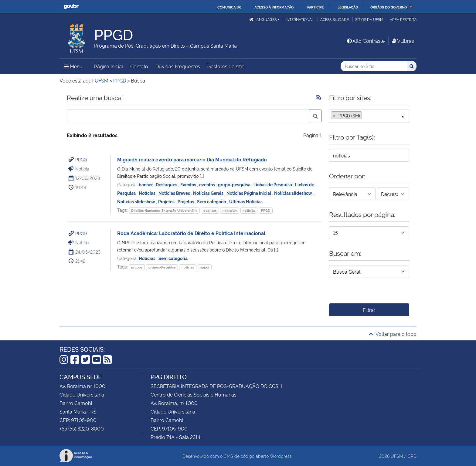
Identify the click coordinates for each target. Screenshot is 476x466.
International (300, 19)
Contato (139, 66)
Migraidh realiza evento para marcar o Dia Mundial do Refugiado (192, 159)
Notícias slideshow (294, 193)
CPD (412, 456)
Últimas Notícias (246, 201)
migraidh (230, 210)
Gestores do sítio (226, 66)
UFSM (397, 456)
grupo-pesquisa (235, 184)
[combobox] (369, 116)
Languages (263, 19)
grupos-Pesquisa (162, 267)
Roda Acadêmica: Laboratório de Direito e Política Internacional (191, 233)
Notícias (148, 193)
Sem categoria (212, 201)
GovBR (71, 7)
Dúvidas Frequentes (178, 66)
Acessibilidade (335, 19)
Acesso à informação (274, 7)
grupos (137, 267)
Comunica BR (229, 7)
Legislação (348, 7)
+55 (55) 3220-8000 (82, 428)
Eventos (189, 184)
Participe (316, 7)
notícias (249, 210)
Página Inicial (109, 66)
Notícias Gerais (209, 193)
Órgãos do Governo (389, 7)
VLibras (403, 41)
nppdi (204, 267)
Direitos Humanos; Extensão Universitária (164, 210)
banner (146, 184)
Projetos (167, 201)
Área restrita (403, 19)
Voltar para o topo (393, 334)
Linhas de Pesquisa (273, 184)
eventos (207, 184)
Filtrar (369, 310)
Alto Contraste (365, 41)
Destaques (167, 184)
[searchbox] (365, 116)
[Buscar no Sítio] (374, 66)
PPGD (81, 159)
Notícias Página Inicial (249, 193)
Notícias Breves (175, 193)
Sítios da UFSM (369, 19)
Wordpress (281, 456)
